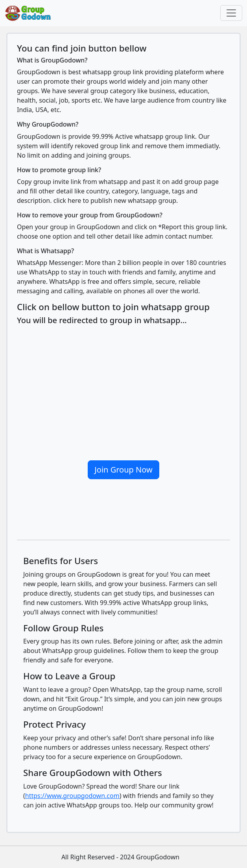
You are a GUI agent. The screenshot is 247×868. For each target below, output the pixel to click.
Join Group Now (123, 470)
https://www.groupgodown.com (72, 796)
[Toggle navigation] (231, 13)
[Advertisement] (124, 390)
